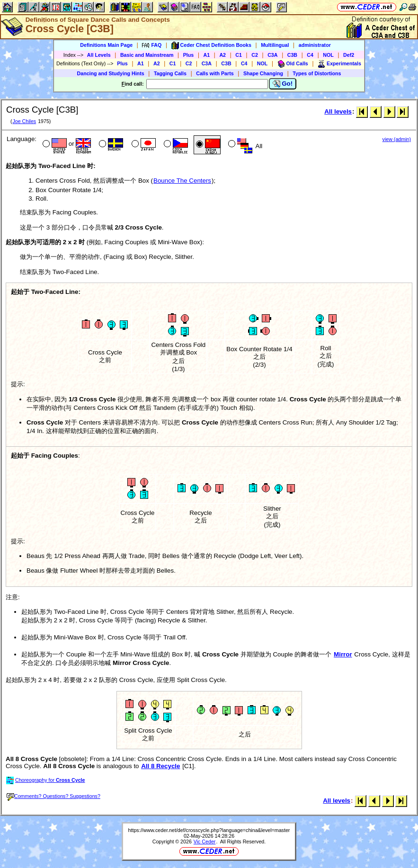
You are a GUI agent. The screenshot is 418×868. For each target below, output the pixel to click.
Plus (189, 55)
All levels (338, 111)
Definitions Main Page (106, 45)
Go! (283, 84)
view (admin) (397, 139)
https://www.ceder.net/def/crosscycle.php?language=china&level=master (209, 830)
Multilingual (275, 45)
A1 (207, 55)
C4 (310, 55)
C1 (239, 55)
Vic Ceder (205, 841)
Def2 (349, 55)
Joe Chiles (24, 121)
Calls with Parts (215, 73)
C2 (255, 55)
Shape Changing (263, 73)
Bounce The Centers (182, 181)
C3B (292, 55)
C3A (272, 55)
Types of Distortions (317, 73)
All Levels (99, 55)
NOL (328, 55)
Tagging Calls (170, 73)
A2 (222, 55)
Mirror (343, 654)
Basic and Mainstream (147, 55)
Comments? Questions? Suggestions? (53, 796)
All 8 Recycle (160, 766)
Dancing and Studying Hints (111, 73)
